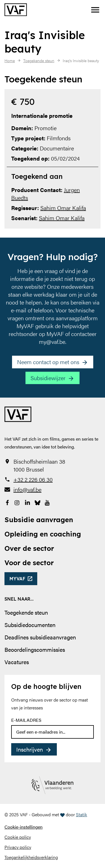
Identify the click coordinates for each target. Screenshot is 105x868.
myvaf (17, 579)
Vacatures (17, 662)
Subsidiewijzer (48, 378)
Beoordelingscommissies (35, 649)
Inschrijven (30, 749)
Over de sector (29, 548)
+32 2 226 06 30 (33, 479)
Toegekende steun (26, 612)
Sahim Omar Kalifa (63, 208)
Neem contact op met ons (48, 362)
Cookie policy (18, 837)
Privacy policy (18, 847)
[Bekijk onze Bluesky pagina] (38, 502)
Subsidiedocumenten (30, 625)
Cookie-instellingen (24, 827)
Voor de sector (29, 563)
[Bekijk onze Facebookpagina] (7, 502)
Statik (81, 814)
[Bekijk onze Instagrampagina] (17, 502)
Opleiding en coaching (43, 534)
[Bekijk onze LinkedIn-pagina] (27, 502)
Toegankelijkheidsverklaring (31, 857)
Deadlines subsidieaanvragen (40, 637)
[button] (95, 10)
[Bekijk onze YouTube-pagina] (48, 502)
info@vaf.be (27, 490)
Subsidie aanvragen (39, 520)
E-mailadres (26, 720)
